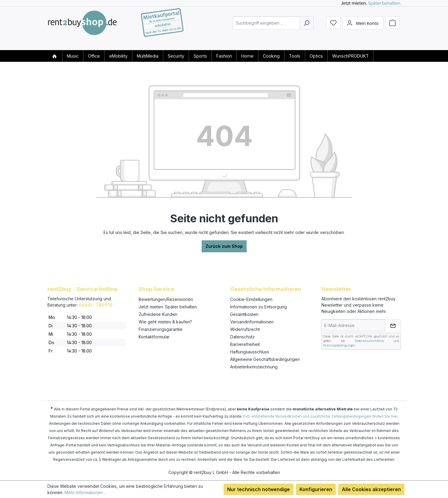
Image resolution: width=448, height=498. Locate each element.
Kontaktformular (154, 337)
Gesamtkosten (244, 314)
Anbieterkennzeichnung (254, 367)
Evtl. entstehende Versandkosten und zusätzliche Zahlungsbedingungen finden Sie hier (320, 416)
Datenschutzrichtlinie (369, 341)
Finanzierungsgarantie (161, 329)
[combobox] (266, 28)
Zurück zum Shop (224, 246)
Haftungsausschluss (250, 352)
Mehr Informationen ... (86, 492)
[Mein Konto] (363, 28)
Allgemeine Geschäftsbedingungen (265, 359)
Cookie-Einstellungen (251, 299)
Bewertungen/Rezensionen (166, 299)
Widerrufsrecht (245, 329)
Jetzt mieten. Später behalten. (168, 307)
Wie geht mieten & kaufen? (165, 322)
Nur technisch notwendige (259, 489)
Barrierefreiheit (245, 344)
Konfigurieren (316, 489)
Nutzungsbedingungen (339, 345)
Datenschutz (242, 337)
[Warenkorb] (392, 28)
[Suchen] (307, 28)
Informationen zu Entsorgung (259, 307)
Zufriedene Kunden (158, 314)
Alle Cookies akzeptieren (371, 489)
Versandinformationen (252, 322)
